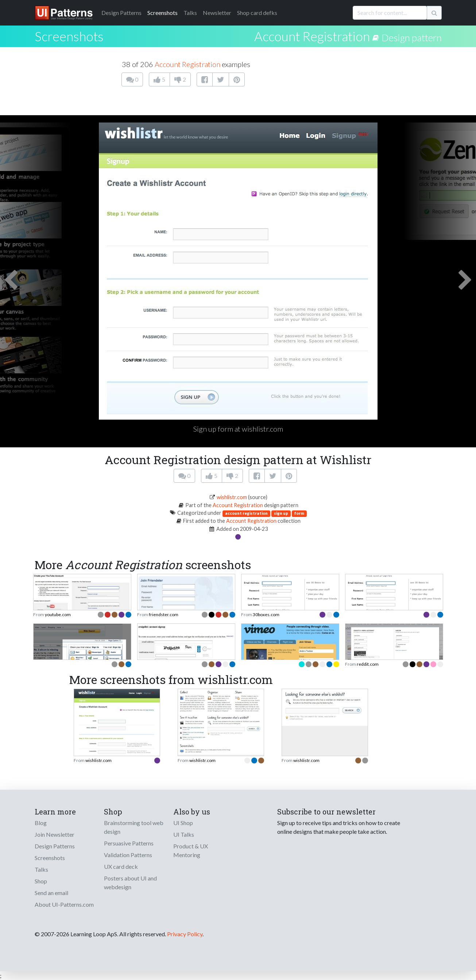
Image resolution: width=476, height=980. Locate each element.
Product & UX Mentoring (191, 850)
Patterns (121, 13)
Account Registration (312, 36)
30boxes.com (266, 615)
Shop (41, 881)
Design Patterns (55, 846)
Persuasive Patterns (129, 843)
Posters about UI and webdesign (130, 882)
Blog (41, 823)
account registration (246, 513)
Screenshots (162, 13)
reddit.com (368, 664)
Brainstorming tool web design (134, 827)
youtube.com (58, 615)
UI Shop (183, 823)
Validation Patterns (128, 855)
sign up (281, 513)
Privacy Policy (185, 934)
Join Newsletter (55, 834)
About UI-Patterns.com (64, 904)
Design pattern (412, 38)
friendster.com (164, 615)
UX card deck (121, 866)
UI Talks (184, 834)
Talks (190, 13)
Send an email (51, 893)
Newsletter (217, 13)
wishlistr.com (232, 497)
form (299, 513)
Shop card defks (257, 13)
